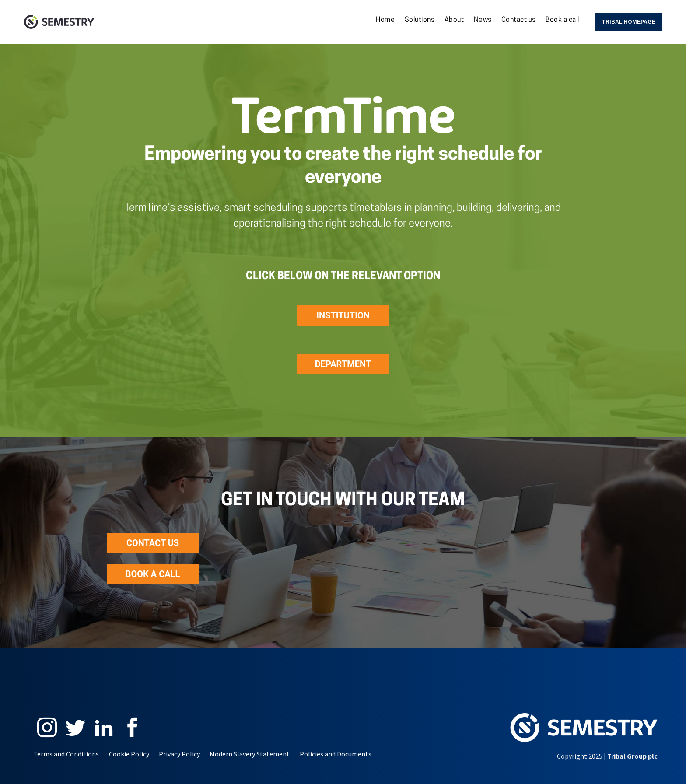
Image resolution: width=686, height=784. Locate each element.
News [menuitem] (483, 20)
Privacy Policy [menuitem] (179, 754)
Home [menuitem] (385, 20)
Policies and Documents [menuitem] (336, 754)
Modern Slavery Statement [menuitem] (250, 754)
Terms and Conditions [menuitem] (66, 754)
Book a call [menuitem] (562, 20)
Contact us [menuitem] (519, 20)
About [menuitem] (454, 20)
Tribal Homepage (628, 22)
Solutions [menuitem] (420, 20)
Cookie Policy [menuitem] (129, 754)
